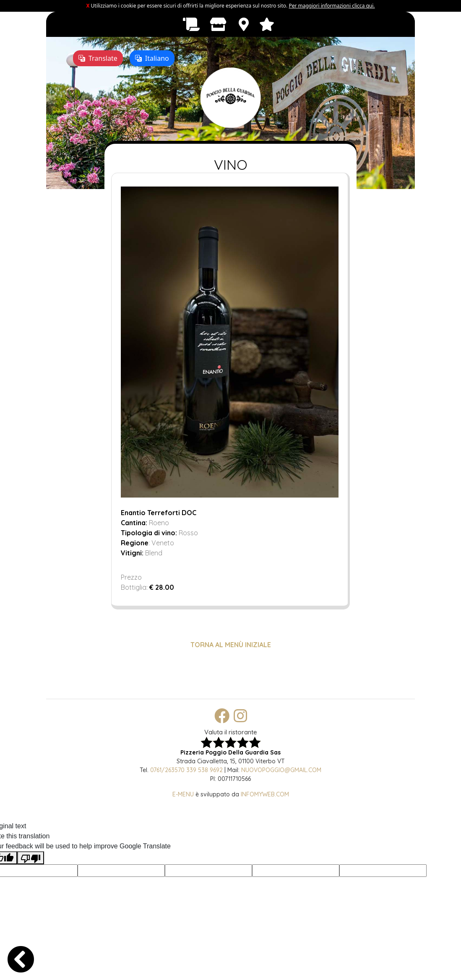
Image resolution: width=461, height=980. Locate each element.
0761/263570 (167, 770)
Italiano (152, 58)
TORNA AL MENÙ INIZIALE (231, 645)
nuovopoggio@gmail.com (281, 770)
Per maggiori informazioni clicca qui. (332, 6)
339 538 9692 (204, 770)
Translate (98, 58)
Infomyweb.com (265, 794)
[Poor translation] (31, 858)
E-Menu (183, 794)
